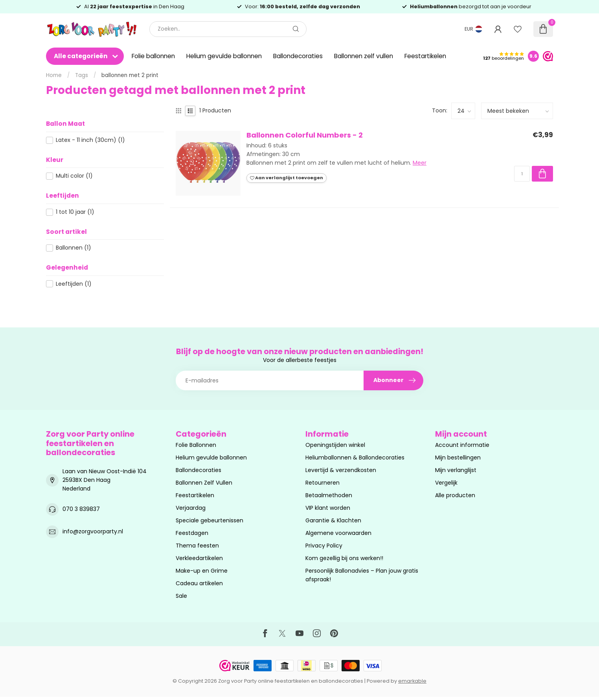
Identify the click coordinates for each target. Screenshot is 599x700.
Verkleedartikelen (199, 558)
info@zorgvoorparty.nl (93, 531)
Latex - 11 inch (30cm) (90, 140)
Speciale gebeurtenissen (209, 520)
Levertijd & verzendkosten (341, 470)
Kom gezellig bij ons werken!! (344, 558)
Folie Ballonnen (196, 445)
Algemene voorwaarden (338, 533)
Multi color (74, 176)
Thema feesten (197, 546)
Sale (181, 596)
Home (54, 75)
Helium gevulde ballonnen (224, 56)
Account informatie (462, 445)
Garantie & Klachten (333, 520)
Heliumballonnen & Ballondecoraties (355, 457)
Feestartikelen (425, 56)
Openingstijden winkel (335, 445)
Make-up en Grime (202, 571)
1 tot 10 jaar (75, 212)
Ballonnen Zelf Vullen (204, 483)
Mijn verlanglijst (456, 470)
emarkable (412, 681)
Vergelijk (446, 483)
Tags (82, 75)
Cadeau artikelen (199, 583)
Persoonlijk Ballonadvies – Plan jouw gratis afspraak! (362, 575)
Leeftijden (74, 284)
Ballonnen (73, 248)
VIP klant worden (328, 508)
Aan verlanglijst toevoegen (287, 178)
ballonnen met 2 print (130, 75)
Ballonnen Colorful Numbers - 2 (305, 135)
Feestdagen (192, 533)
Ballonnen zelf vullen (364, 56)
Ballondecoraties (298, 56)
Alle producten (455, 495)
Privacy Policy (324, 546)
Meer (420, 163)
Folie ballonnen (153, 56)
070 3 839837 (81, 509)
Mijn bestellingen (458, 457)
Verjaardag (191, 508)
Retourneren (322, 483)
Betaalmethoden (329, 495)
